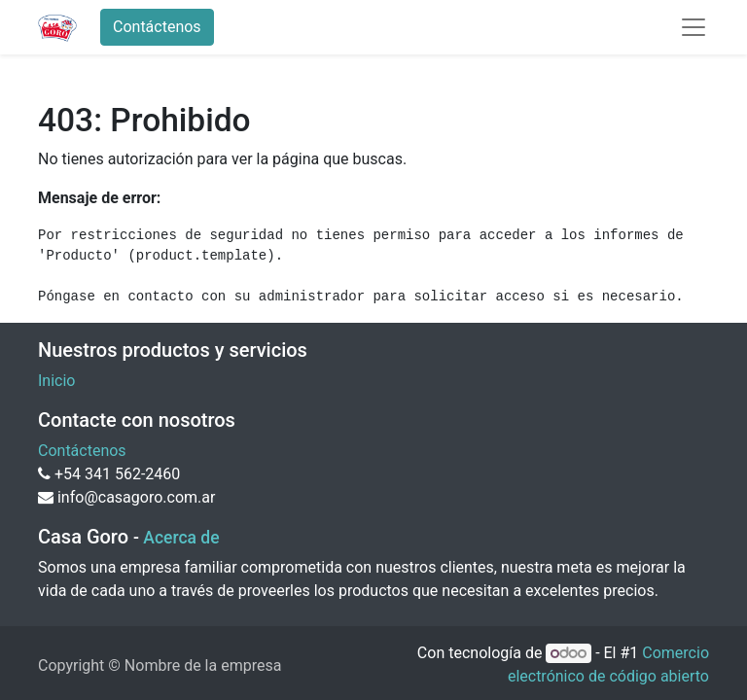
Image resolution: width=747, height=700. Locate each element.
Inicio (56, 381)
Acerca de (181, 538)
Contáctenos (157, 27)
